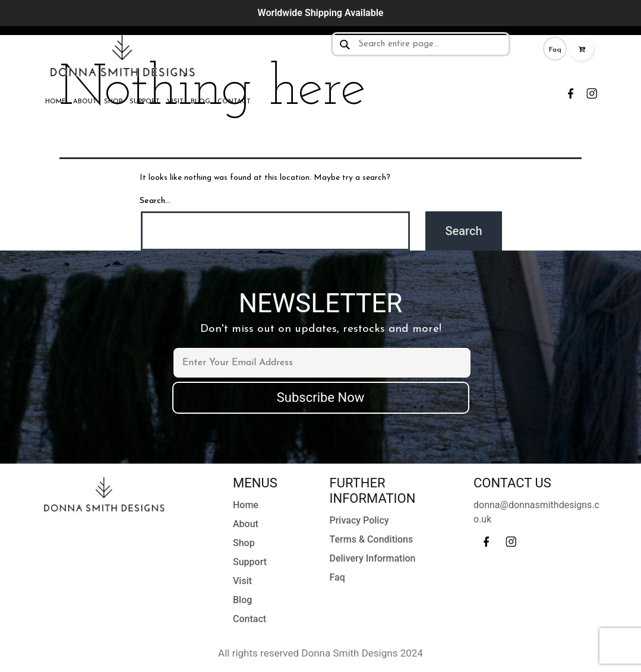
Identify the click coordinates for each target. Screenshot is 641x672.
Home (56, 102)
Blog (200, 102)
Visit (175, 102)
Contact (234, 102)
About (85, 102)
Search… (155, 201)
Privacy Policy (359, 520)
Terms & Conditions (372, 539)
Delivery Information (373, 558)
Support (145, 102)
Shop (113, 102)
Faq (555, 50)
